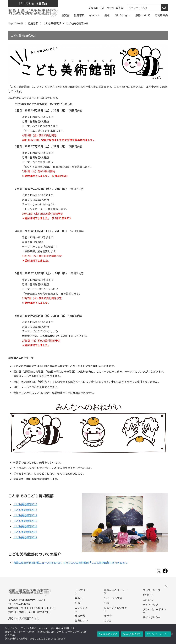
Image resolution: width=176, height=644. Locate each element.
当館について (81, 622)
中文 (102, 8)
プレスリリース (152, 590)
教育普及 (33, 23)
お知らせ (148, 595)
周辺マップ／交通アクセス (24, 618)
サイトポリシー (152, 617)
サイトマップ (150, 605)
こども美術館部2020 (25, 526)
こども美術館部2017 (25, 510)
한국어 (110, 8)
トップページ (16, 23)
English (93, 8)
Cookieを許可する (108, 634)
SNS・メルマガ (113, 598)
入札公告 (148, 600)
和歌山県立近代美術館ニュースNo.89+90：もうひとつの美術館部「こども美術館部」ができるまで (70, 563)
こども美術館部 (52, 23)
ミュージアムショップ (115, 609)
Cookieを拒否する (132, 634)
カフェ (108, 620)
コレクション (81, 609)
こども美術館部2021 (25, 532)
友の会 (108, 616)
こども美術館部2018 (25, 515)
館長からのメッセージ (115, 592)
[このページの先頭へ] (165, 586)
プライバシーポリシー (154, 611)
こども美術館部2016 (25, 504)
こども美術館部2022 (25, 537)
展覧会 (79, 598)
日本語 (119, 8)
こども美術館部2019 (25, 521)
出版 (78, 603)
